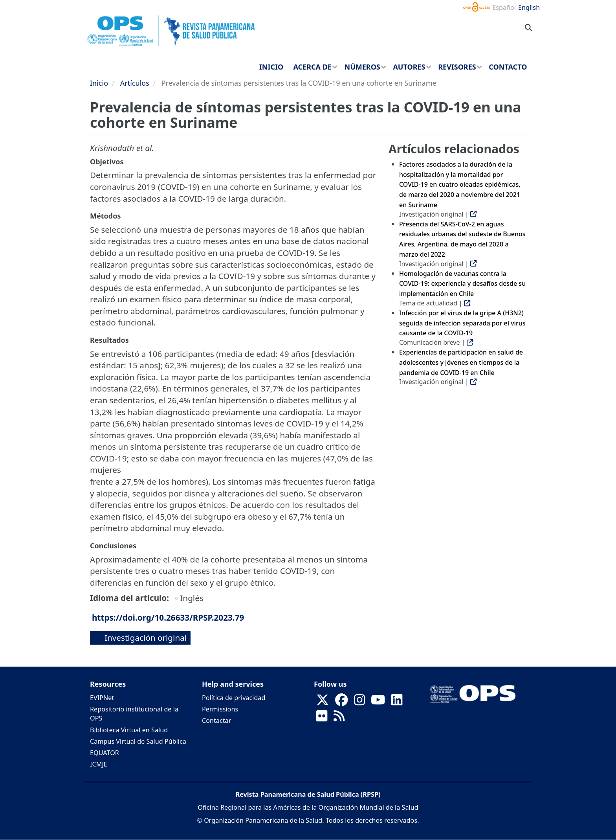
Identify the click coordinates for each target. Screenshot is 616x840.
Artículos (135, 83)
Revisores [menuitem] (457, 67)
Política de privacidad (234, 698)
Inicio (99, 83)
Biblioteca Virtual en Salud (129, 730)
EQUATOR (104, 753)
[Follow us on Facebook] (341, 702)
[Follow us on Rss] (339, 719)
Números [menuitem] (362, 67)
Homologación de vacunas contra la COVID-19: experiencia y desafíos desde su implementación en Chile (462, 284)
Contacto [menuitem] (508, 67)
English (529, 7)
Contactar (216, 721)
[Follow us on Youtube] (378, 702)
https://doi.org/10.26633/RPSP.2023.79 (168, 618)
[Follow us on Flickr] (322, 719)
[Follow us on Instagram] (359, 702)
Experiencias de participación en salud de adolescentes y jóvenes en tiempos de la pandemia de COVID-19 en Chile (461, 362)
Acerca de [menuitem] (312, 67)
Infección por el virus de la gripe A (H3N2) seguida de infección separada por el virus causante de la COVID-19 (462, 323)
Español (504, 7)
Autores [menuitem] (409, 67)
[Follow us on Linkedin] (397, 702)
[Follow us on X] (323, 702)
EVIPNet (102, 698)
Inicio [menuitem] (271, 67)
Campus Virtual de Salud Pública (138, 741)
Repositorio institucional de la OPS (134, 714)
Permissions (220, 709)
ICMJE (99, 764)
